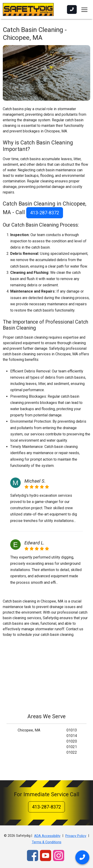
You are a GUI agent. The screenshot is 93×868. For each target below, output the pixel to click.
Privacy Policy (76, 836)
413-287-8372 (45, 213)
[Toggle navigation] (84, 9)
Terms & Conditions (47, 842)
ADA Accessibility (47, 836)
